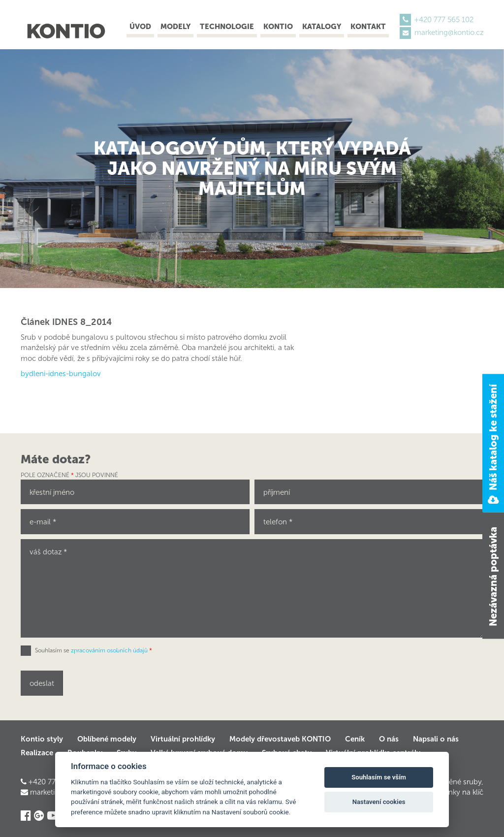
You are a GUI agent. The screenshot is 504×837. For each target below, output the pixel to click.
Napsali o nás (436, 739)
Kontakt (368, 27)
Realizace (37, 753)
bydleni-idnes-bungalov (61, 374)
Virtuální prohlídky (183, 739)
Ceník (355, 739)
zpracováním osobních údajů (109, 650)
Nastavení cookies (379, 802)
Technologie (227, 27)
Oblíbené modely (107, 739)
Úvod (140, 27)
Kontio (278, 27)
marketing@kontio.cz (449, 32)
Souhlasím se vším (379, 777)
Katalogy (322, 27)
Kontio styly (42, 739)
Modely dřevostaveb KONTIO (280, 739)
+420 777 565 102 (444, 20)
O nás (389, 739)
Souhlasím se (94, 650)
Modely (175, 27)
